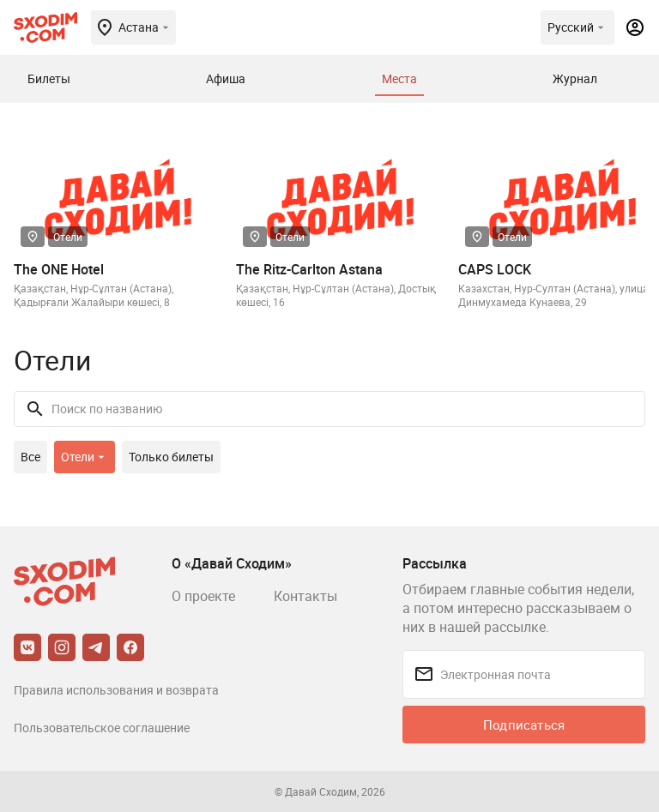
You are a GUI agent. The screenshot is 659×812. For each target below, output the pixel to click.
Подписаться (524, 725)
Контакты (305, 596)
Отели (68, 237)
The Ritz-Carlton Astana (309, 269)
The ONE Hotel (59, 269)
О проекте (203, 596)
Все (30, 457)
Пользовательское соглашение (102, 728)
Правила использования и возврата (116, 690)
